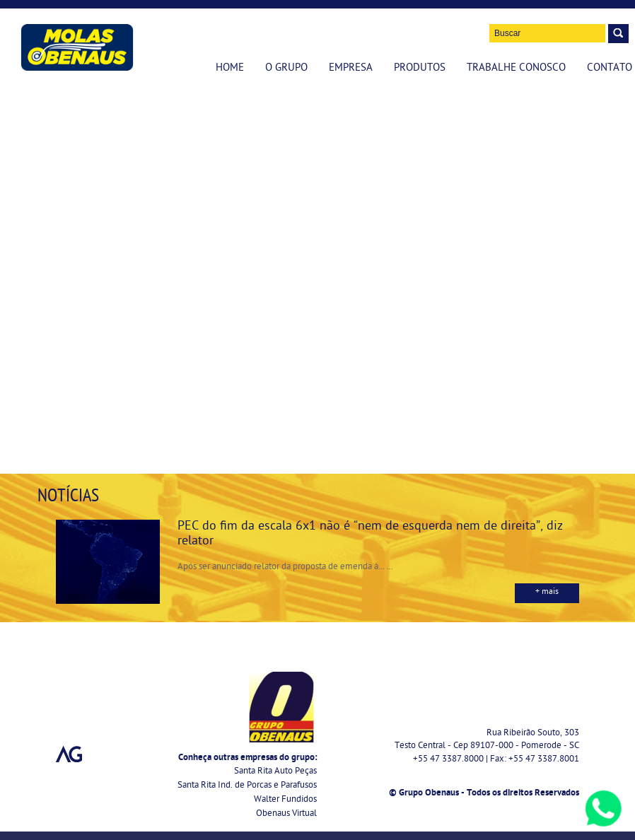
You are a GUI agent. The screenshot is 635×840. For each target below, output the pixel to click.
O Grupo (286, 69)
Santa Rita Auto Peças (275, 772)
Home (230, 69)
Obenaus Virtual (286, 814)
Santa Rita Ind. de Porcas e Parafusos (247, 786)
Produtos (420, 69)
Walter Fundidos (285, 800)
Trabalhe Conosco (516, 69)
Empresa (351, 69)
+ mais (547, 593)
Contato (610, 69)
